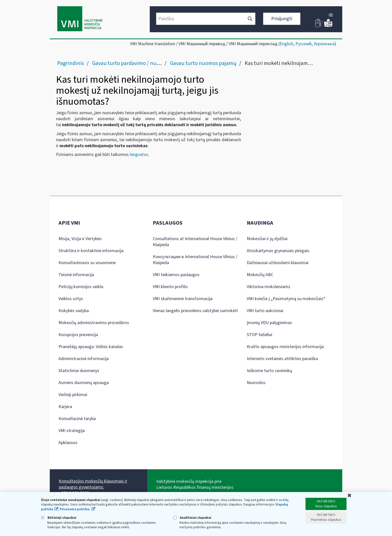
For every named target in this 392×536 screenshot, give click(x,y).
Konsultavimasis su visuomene (87, 263)
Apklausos (68, 443)
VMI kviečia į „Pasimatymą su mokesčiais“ (286, 299)
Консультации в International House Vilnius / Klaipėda (195, 260)
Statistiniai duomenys (79, 371)
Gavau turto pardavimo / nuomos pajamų (140, 63)
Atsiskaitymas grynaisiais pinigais (278, 251)
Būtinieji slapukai (59, 518)
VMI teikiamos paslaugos (176, 275)
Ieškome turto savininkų (269, 371)
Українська (324, 44)
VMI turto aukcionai (265, 311)
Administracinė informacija (84, 359)
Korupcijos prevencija (78, 335)
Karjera (65, 407)
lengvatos (139, 155)
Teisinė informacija (76, 275)
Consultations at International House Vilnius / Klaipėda (195, 242)
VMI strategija (72, 431)
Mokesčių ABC (260, 275)
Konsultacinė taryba (77, 419)
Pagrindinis (71, 63)
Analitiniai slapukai (192, 518)
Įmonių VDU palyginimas (269, 323)
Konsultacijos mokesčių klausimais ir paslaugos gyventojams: (93, 484)
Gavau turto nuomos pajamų (203, 63)
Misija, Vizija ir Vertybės (80, 239)
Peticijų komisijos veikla (81, 287)
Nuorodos (256, 383)
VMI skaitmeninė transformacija (183, 299)
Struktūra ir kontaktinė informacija (91, 251)
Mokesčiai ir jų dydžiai (267, 239)
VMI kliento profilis (170, 287)
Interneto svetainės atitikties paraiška (282, 359)
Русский (303, 44)
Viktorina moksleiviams (268, 287)
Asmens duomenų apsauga (84, 383)
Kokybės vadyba (74, 311)
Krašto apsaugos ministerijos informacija (285, 347)
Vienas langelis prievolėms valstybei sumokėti (195, 311)
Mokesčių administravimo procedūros (94, 323)
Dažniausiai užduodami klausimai (278, 263)
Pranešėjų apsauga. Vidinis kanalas (91, 347)
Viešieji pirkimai (73, 395)
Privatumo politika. (75, 509)
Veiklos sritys (71, 299)
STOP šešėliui (259, 335)
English (286, 44)
